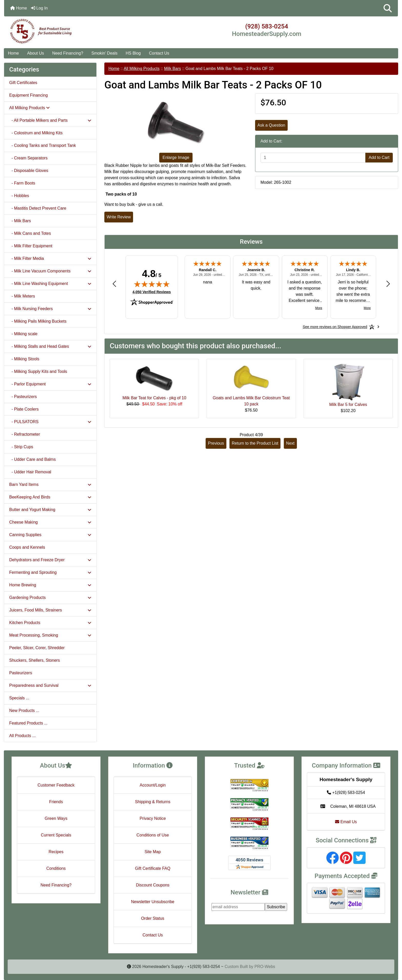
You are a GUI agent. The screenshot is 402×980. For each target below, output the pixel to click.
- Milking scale (23, 334)
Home (19, 8)
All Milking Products (142, 69)
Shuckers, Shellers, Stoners (34, 660)
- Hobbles (19, 196)
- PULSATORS (50, 422)
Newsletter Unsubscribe (153, 902)
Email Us (346, 822)
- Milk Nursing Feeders (50, 309)
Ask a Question (271, 125)
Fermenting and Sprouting (50, 572)
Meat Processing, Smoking (50, 635)
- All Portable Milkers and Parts (50, 120)
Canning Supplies (50, 535)
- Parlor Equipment (50, 384)
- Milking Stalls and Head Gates (50, 346)
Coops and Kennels (27, 547)
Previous (216, 443)
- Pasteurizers (23, 397)
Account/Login (153, 785)
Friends (56, 802)
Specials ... (19, 698)
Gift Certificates (23, 83)
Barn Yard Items (50, 484)
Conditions (56, 868)
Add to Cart (379, 157)
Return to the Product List (255, 443)
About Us (36, 53)
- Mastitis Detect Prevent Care (38, 208)
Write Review (119, 217)
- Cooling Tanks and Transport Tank (43, 145)
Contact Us (159, 53)
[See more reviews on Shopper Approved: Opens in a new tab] (335, 327)
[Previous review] (114, 284)
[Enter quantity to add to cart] (313, 158)
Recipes (56, 852)
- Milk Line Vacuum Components (50, 271)
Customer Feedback (56, 785)
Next (290, 443)
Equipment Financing (28, 95)
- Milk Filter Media (50, 258)
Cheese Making (50, 522)
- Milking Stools (24, 359)
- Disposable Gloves (29, 171)
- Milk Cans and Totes (30, 233)
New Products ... (24, 711)
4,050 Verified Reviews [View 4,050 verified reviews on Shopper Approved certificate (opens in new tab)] (152, 292)
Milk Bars (173, 69)
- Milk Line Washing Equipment (50, 284)
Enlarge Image (176, 157)
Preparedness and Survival (50, 685)
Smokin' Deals (104, 53)
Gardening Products (50, 598)
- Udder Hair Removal (30, 472)
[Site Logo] (70, 31)
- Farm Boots (22, 183)
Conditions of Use (153, 835)
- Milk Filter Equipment (31, 246)
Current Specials (56, 835)
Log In (39, 8)
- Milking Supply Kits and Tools (38, 371)
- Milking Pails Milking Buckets (38, 321)
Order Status (153, 918)
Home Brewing (50, 585)
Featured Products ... (28, 723)
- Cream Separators (28, 158)
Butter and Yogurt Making (50, 510)
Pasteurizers (21, 673)
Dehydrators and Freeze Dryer (50, 560)
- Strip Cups (21, 447)
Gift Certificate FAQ (153, 868)
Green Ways (56, 818)
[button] (388, 8)
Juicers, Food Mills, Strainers (50, 610)
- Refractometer (25, 434)
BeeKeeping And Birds (50, 497)
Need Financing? (68, 53)
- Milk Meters (22, 296)
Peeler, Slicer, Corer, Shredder (37, 648)
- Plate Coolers (24, 409)
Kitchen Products (50, 623)
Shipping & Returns (153, 802)
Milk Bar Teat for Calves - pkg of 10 (154, 398)
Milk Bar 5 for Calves (348, 405)
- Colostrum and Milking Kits (36, 133)
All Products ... (22, 736)
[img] (152, 284)
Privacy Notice (153, 818)
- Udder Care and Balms (32, 459)
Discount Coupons (153, 885)
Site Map (153, 852)
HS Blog (133, 53)
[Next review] (388, 284)
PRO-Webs (265, 967)
